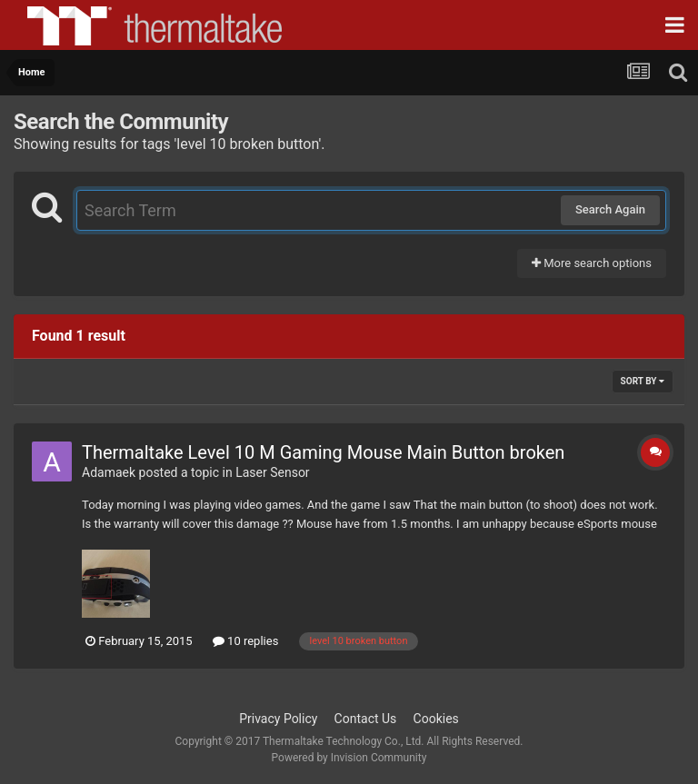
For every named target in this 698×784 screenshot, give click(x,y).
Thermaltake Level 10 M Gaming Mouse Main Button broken (323, 452)
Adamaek (109, 472)
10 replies (245, 641)
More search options (592, 263)
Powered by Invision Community (349, 758)
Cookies (436, 719)
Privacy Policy (278, 719)
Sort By (643, 381)
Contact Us (366, 719)
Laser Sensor (272, 472)
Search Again (610, 209)
